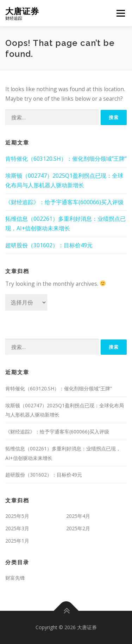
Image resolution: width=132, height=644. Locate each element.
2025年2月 (78, 528)
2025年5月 (17, 516)
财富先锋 (15, 578)
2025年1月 (17, 541)
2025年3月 (17, 528)
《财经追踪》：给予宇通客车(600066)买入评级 (64, 202)
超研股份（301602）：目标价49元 (49, 245)
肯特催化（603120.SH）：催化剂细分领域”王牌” (66, 159)
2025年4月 (78, 516)
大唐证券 (22, 11)
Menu (121, 13)
